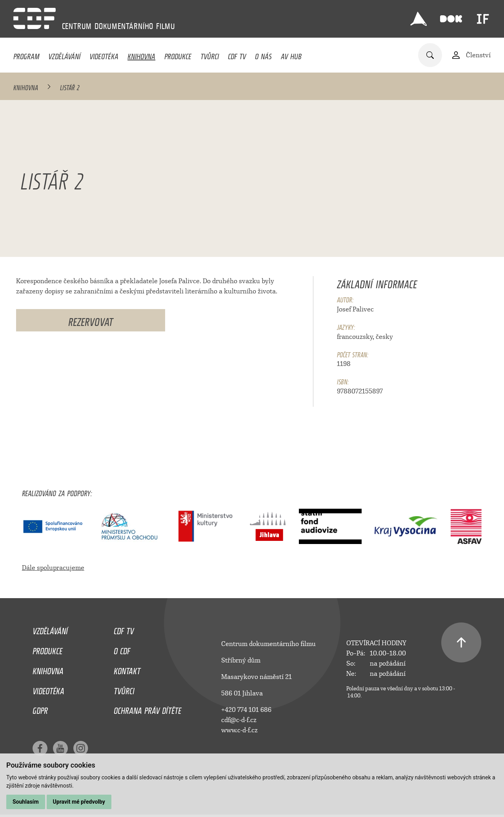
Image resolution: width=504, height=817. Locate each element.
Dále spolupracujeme (53, 568)
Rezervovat (91, 320)
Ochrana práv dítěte (147, 709)
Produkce (178, 55)
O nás (263, 55)
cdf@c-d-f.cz (239, 720)
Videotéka (104, 55)
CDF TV (237, 55)
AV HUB (291, 55)
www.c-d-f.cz (239, 730)
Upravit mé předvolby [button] (79, 802)
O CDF (122, 649)
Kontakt (127, 669)
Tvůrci (210, 55)
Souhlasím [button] (26, 802)
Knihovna (141, 55)
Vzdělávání (64, 55)
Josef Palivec (355, 309)
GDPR (40, 709)
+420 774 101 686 (246, 710)
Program (26, 55)
